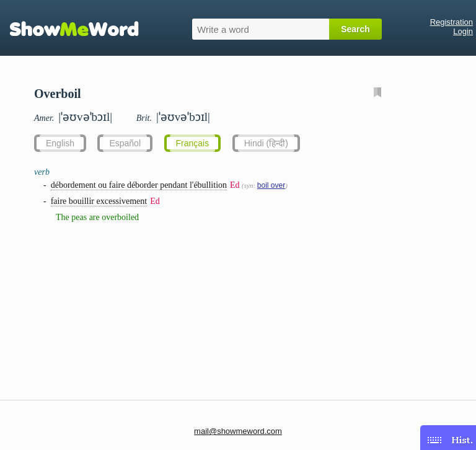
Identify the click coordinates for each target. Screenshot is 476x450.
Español (125, 143)
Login (463, 31)
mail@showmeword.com (238, 431)
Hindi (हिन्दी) (266, 143)
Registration (452, 22)
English (60, 143)
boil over (271, 185)
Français (193, 143)
